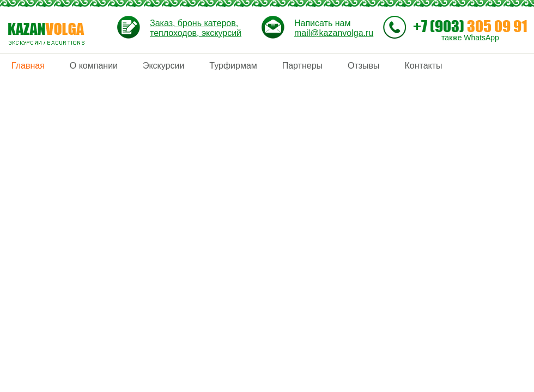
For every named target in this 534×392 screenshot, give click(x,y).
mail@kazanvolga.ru (334, 33)
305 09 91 (470, 26)
